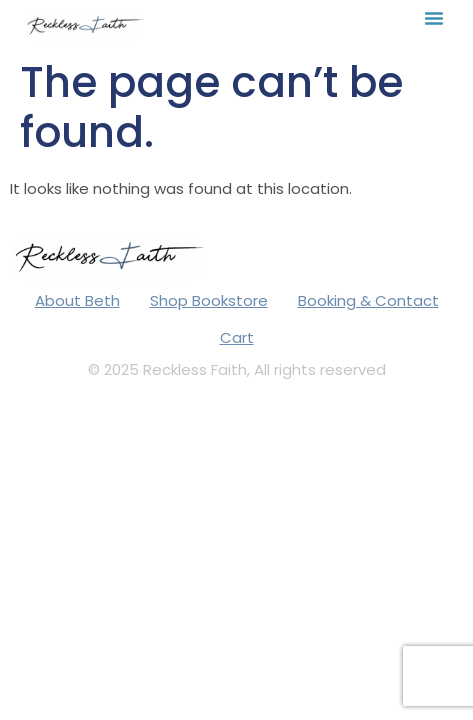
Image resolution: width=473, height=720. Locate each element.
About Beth (77, 300)
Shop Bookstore (209, 300)
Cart (237, 337)
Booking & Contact (368, 300)
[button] (434, 18)
